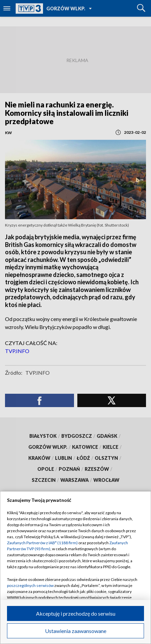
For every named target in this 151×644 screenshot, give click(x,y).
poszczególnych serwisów (30, 585)
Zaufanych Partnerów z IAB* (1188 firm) (42, 543)
